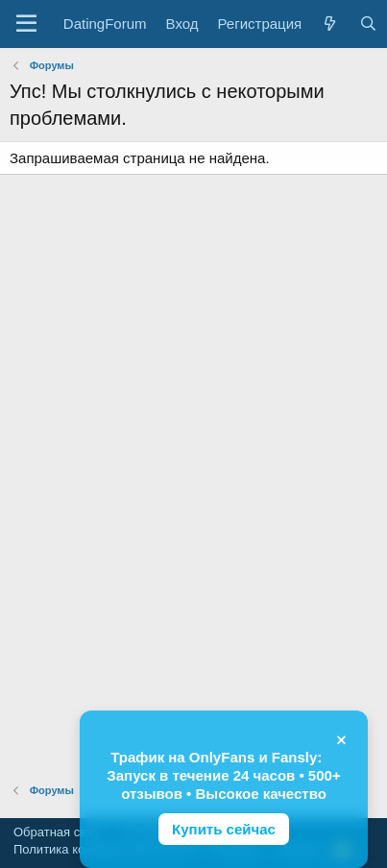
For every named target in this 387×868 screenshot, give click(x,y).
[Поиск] (367, 24)
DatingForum (105, 24)
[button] (26, 24)
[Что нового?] (330, 24)
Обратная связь (60, 832)
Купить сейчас (224, 829)
